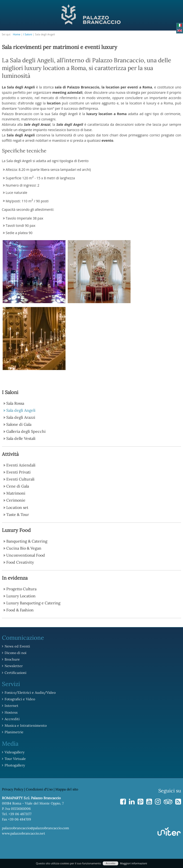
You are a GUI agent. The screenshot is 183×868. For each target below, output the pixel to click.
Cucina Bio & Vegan (24, 548)
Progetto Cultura (21, 589)
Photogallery (14, 764)
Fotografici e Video (19, 699)
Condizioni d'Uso (39, 788)
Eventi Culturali (20, 479)
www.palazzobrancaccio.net (23, 832)
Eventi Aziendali (21, 465)
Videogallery (14, 751)
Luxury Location (21, 596)
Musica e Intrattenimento (25, 725)
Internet (11, 705)
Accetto (110, 863)
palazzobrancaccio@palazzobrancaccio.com (36, 827)
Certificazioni (15, 672)
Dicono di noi (15, 653)
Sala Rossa (15, 403)
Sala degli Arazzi (21, 417)
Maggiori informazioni (133, 863)
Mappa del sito (67, 788)
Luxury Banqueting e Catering (33, 603)
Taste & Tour (18, 514)
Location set (17, 507)
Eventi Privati (18, 472)
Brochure (12, 659)
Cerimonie (16, 500)
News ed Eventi (17, 646)
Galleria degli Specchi (26, 431)
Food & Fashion (20, 610)
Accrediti (12, 718)
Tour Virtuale (15, 758)
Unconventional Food (26, 555)
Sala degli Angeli (21, 410)
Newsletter (13, 666)
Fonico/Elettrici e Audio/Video (29, 692)
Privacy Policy (13, 788)
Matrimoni (16, 493)
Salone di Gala (19, 424)
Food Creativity (20, 562)
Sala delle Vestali (21, 438)
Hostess (11, 712)
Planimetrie (14, 731)
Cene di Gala (18, 486)
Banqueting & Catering (27, 541)
